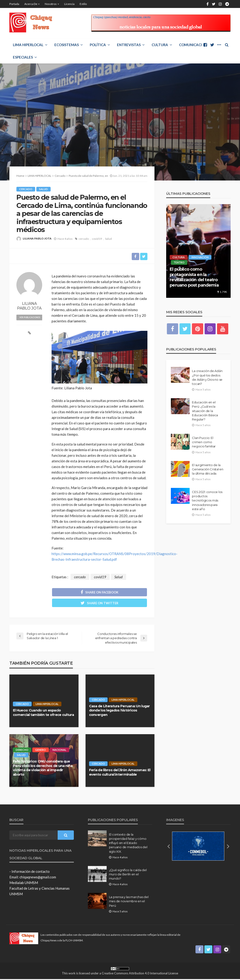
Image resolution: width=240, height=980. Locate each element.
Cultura (160, 45)
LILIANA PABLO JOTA (37, 238)
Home (20, 176)
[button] (169, 847)
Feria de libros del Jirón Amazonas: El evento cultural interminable (120, 773)
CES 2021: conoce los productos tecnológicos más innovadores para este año (207, 501)
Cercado (26, 189)
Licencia (69, 4)
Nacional (60, 750)
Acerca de (31, 4)
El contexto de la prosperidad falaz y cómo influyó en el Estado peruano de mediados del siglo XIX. (128, 844)
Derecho (22, 750)
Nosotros (51, 4)
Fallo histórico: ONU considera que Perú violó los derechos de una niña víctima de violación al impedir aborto (43, 769)
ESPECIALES (23, 57)
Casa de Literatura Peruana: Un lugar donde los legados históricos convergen (120, 711)
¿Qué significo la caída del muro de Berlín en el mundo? (128, 875)
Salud (43, 189)
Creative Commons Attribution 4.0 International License (140, 974)
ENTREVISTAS (129, 45)
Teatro (179, 262)
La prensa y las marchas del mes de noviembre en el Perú (129, 902)
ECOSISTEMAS (67, 45)
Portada (14, 4)
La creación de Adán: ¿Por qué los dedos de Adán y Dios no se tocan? (207, 378)
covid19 (97, 239)
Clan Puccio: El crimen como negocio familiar (204, 442)
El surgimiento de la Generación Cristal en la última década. (208, 469)
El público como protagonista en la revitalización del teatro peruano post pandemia (194, 277)
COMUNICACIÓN (193, 45)
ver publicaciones (31, 317)
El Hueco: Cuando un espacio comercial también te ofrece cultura (43, 713)
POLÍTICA (98, 45)
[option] (198, 251)
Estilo (83, 4)
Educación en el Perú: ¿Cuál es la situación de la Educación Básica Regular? (205, 411)
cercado (84, 239)
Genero (41, 750)
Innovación (200, 257)
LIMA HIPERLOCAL (28, 45)
